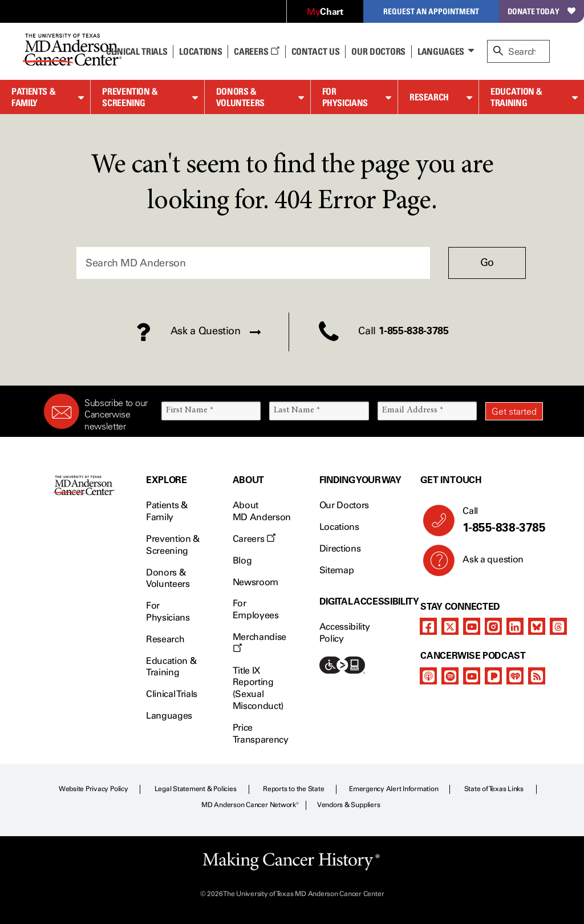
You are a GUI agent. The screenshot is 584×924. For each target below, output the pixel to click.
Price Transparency (261, 733)
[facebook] (428, 626)
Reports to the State (293, 789)
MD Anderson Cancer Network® (250, 805)
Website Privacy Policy (94, 789)
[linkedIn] (515, 626)
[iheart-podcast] (515, 676)
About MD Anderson (262, 511)
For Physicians (345, 97)
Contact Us (316, 51)
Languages (441, 51)
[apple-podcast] (428, 676)
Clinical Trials (137, 51)
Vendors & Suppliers (348, 805)
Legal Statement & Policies (196, 789)
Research (429, 97)
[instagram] (493, 626)
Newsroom (255, 582)
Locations (339, 527)
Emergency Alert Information (394, 789)
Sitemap (337, 570)
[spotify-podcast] (450, 676)
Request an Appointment (431, 11)
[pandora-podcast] (493, 676)
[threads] (558, 626)
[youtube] (472, 626)
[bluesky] (537, 626)
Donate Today (542, 11)
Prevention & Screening (130, 97)
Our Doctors (378, 51)
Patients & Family (33, 97)
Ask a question (486, 564)
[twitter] (450, 626)
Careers (256, 51)
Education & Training (516, 97)
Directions (340, 548)
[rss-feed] (537, 676)
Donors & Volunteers (240, 97)
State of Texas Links (494, 789)
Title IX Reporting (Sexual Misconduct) (258, 688)
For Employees (256, 609)
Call (498, 520)
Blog (242, 560)
